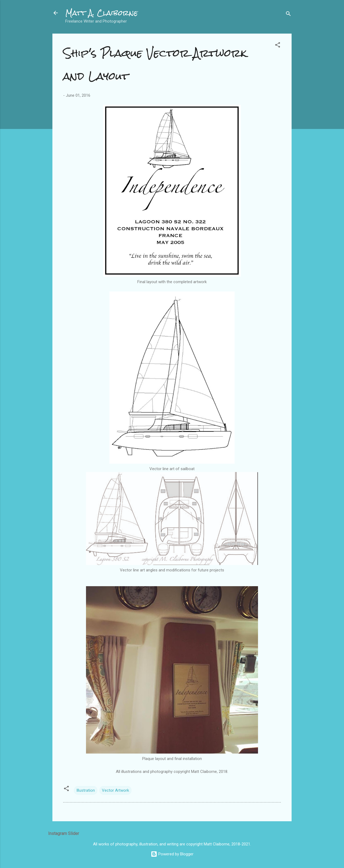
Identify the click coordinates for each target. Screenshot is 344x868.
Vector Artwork (115, 790)
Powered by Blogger (172, 854)
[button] (278, 46)
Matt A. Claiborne (102, 13)
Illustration (86, 790)
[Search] (288, 15)
